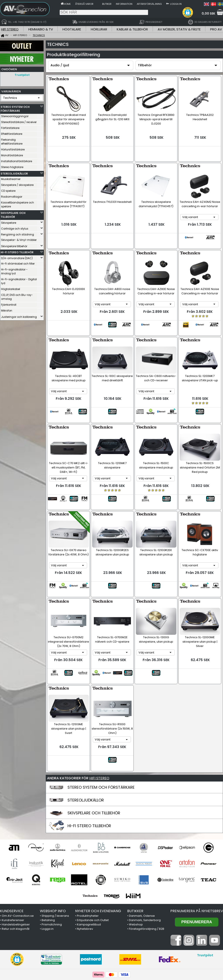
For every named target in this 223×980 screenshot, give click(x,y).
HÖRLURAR (99, 29)
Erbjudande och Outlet (93, 865)
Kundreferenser (13, 865)
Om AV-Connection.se (18, 861)
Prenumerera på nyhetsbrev (197, 856)
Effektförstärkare (12, 133)
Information (124, 4)
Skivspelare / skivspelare (17, 184)
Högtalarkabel (11, 288)
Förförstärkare (10, 127)
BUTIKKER (135, 856)
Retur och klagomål (16, 874)
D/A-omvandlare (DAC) (17, 257)
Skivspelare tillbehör (14, 245)
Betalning (48, 865)
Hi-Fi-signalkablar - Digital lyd (19, 280)
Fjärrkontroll (9, 304)
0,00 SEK (208, 13)
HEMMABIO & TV (41, 29)
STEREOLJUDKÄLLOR (14, 172)
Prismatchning (52, 870)
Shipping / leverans (55, 861)
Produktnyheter (88, 861)
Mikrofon (7, 309)
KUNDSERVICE (12, 856)
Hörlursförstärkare (13, 148)
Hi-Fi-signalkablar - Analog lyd (14, 270)
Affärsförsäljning (149, 4)
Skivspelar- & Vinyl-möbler (19, 239)
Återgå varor (84, 4)
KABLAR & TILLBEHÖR (132, 29)
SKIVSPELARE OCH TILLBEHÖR (13, 214)
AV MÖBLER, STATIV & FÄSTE (179, 29)
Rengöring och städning (18, 233)
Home (67, 4)
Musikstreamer (11, 178)
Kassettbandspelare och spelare (18, 203)
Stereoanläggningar (15, 115)
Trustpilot (22, 75)
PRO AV (216, 29)
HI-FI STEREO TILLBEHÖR (17, 251)
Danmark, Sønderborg (145, 865)
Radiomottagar (12, 196)
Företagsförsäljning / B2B (147, 874)
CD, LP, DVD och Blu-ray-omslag (17, 296)
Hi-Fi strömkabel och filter (18, 262)
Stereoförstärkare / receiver (19, 121)
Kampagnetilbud (89, 870)
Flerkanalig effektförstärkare (12, 141)
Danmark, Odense (142, 861)
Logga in (176, 4)
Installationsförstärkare (17, 160)
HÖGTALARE (72, 29)
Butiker (107, 4)
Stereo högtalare (12, 166)
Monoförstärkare (12, 154)
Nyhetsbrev (85, 874)
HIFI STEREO (10, 29)
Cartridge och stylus (15, 227)
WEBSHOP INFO (53, 856)
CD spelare (8, 190)
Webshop (136, 870)
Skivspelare (9, 222)
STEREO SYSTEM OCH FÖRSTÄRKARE (15, 108)
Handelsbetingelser (16, 870)
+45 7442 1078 (169, 938)
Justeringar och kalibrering (19, 316)
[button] (188, 12)
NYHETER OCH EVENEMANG (98, 856)
